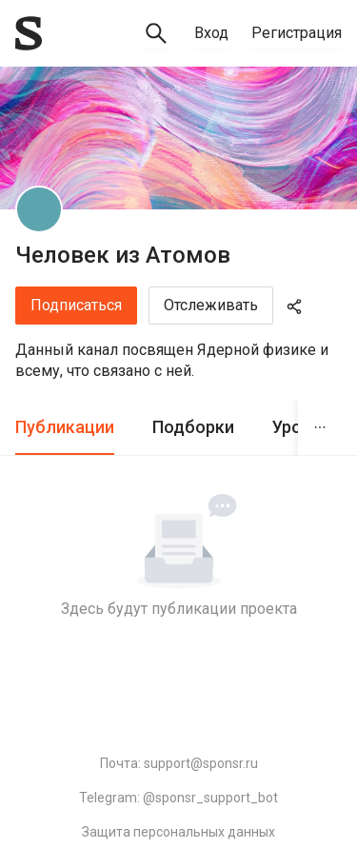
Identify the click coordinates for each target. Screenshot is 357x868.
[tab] (65, 428)
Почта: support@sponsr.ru (179, 763)
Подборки (193, 427)
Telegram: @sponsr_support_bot (178, 798)
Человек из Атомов (123, 255)
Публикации (65, 427)
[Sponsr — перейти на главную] (29, 33)
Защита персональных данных (178, 832)
